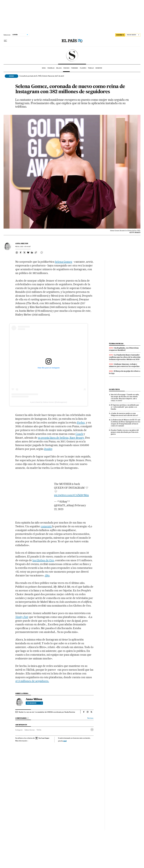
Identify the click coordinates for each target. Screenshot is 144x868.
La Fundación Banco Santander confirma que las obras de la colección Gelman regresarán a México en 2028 (125, 357)
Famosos (66, 68)
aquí (65, 741)
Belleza (59, 68)
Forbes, (81, 423)
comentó (46, 526)
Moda (44, 68)
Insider (48, 449)
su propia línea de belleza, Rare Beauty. (61, 438)
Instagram (19, 730)
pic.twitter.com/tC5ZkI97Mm (71, 495)
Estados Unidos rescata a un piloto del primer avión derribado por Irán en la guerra (125, 432)
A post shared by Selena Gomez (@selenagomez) (49, 402)
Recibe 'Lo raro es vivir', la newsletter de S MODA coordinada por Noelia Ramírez (47, 712)
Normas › (90, 718)
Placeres (83, 68)
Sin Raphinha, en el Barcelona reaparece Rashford (124, 349)
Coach (79, 434)
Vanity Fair (22, 617)
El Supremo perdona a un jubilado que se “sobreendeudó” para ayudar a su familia (125, 407)
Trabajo (91, 68)
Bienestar (99, 68)
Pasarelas (51, 68)
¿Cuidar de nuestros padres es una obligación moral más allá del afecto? (124, 414)
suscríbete (120, 35)
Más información (22, 741)
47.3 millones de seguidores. (32, 681)
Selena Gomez (64, 262)
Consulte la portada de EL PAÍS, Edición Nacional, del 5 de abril (42, 76)
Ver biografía (34, 703)
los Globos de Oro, (44, 560)
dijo (47, 575)
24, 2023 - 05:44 (23, 247)
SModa (72, 55)
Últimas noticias (116, 344)
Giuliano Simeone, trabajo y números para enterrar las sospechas (124, 365)
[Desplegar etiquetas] (92, 730)
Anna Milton (22, 243)
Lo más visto (114, 389)
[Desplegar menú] (5, 41)
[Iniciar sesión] (133, 35)
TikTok (39, 730)
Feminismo (75, 68)
